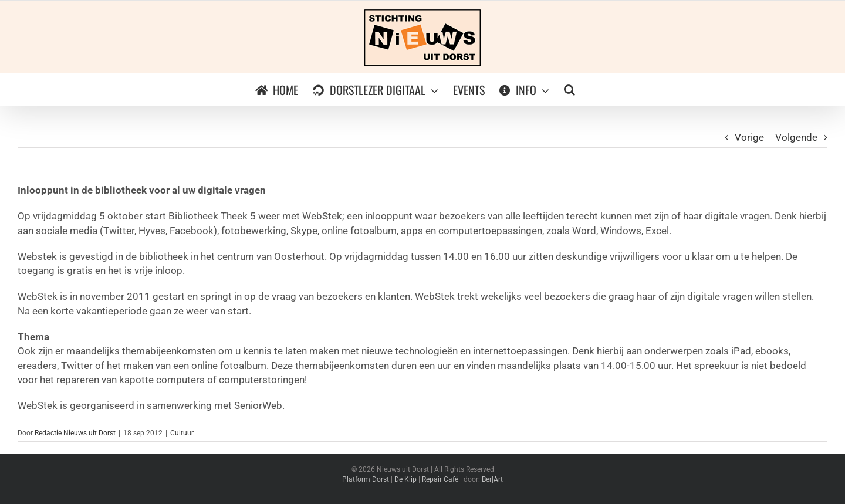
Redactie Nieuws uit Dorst (75, 433)
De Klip (405, 479)
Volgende (796, 137)
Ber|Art (492, 479)
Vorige (749, 137)
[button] (569, 89)
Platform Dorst (366, 479)
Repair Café (440, 479)
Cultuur (182, 433)
